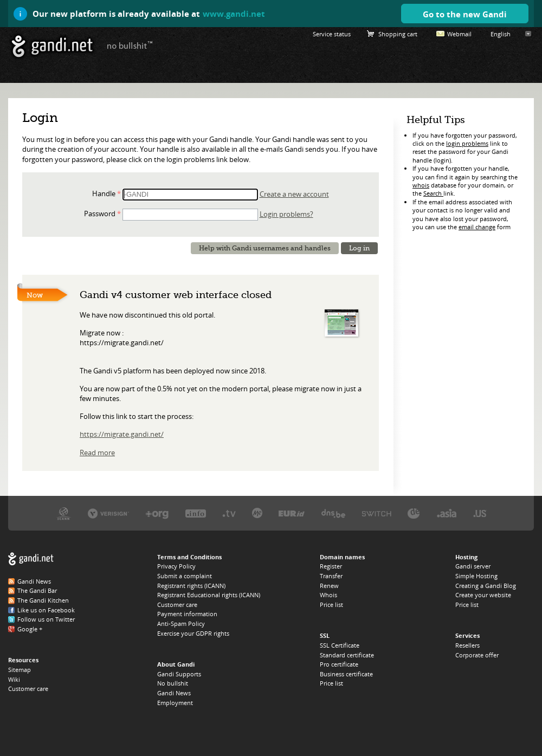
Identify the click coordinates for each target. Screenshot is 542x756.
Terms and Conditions (189, 557)
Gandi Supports (179, 674)
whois (421, 185)
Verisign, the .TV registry (229, 513)
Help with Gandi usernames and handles (265, 248)
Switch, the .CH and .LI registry (377, 513)
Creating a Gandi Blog (486, 586)
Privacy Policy (176, 566)
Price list (331, 605)
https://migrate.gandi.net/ (122, 434)
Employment (175, 703)
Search (433, 193)
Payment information (187, 614)
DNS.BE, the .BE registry (333, 513)
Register (331, 566)
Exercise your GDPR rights (193, 633)
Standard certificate (347, 655)
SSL (325, 635)
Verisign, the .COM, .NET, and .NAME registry (108, 513)
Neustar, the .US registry (480, 513)
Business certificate (346, 674)
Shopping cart (398, 34)
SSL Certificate (340, 645)
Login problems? (286, 214)
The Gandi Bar (37, 590)
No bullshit (173, 683)
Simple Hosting (476, 576)
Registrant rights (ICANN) (191, 586)
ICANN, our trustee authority (64, 513)
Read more (97, 453)
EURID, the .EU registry (292, 513)
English (501, 34)
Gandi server (473, 566)
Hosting (466, 557)
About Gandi (176, 664)
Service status (332, 34)
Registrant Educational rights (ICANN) (209, 595)
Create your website (483, 595)
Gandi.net (31, 559)
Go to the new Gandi (465, 14)
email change (477, 227)
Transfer (331, 576)
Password (100, 214)
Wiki (14, 679)
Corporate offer (477, 655)
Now (35, 295)
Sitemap (20, 670)
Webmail (459, 34)
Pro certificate (339, 664)
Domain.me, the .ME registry (257, 513)
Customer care (28, 689)
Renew (329, 586)
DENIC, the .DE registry (414, 513)
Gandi (52, 46)
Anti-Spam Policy (181, 623)
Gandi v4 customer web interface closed (176, 295)
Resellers (467, 645)
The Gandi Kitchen (43, 600)
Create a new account (294, 194)
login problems (467, 143)
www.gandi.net (234, 14)
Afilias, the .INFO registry (196, 513)
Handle (104, 193)
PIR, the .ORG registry (157, 513)
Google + (30, 629)
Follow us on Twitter (46, 619)
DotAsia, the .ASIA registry (447, 513)
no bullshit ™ (130, 45)
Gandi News (34, 581)
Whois (328, 595)
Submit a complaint (185, 576)
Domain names (342, 557)
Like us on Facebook (46, 610)
